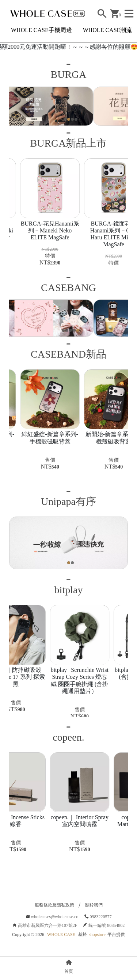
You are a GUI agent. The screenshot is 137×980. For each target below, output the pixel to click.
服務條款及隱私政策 (54, 922)
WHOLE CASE (61, 952)
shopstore (97, 952)
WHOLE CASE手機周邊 (41, 30)
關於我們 (94, 922)
